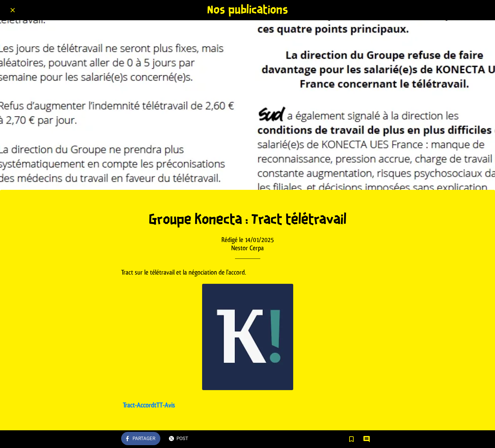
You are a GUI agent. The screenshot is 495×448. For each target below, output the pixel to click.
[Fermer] (13, 10)
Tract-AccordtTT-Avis (149, 405)
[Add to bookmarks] (351, 439)
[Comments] (367, 439)
